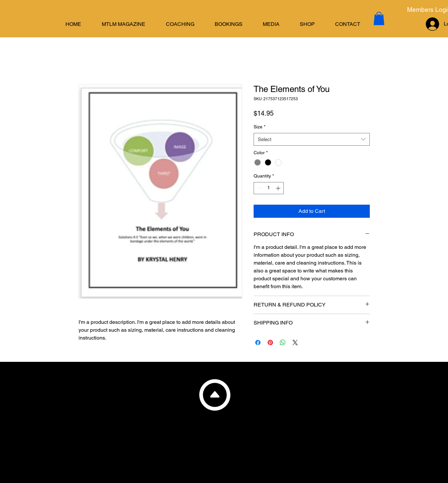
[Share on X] (295, 343)
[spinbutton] (269, 188)
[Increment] (279, 188)
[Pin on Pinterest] (270, 343)
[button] (180, 24)
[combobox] (312, 139)
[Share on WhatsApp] (283, 343)
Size (260, 127)
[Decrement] (259, 188)
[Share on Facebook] (258, 343)
